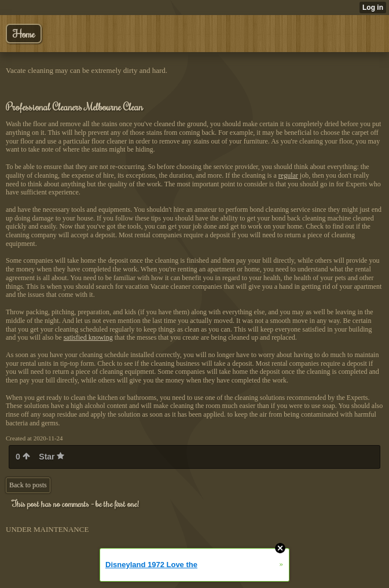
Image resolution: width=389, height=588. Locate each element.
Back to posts (28, 485)
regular (288, 175)
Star (52, 457)
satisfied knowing (88, 337)
